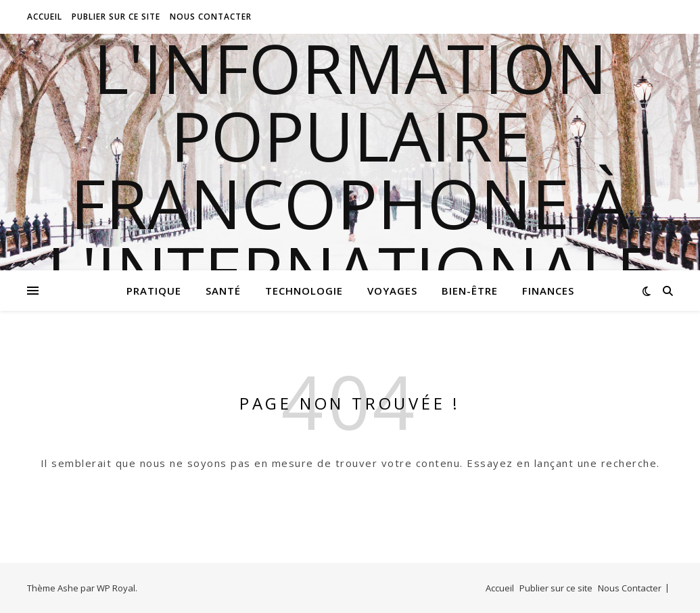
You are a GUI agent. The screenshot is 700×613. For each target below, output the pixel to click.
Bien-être (470, 291)
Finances (548, 291)
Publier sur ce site (116, 17)
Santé (223, 291)
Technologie (304, 291)
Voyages (392, 291)
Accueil (45, 17)
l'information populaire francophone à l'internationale (350, 169)
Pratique (154, 291)
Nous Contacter (211, 17)
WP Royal (116, 588)
